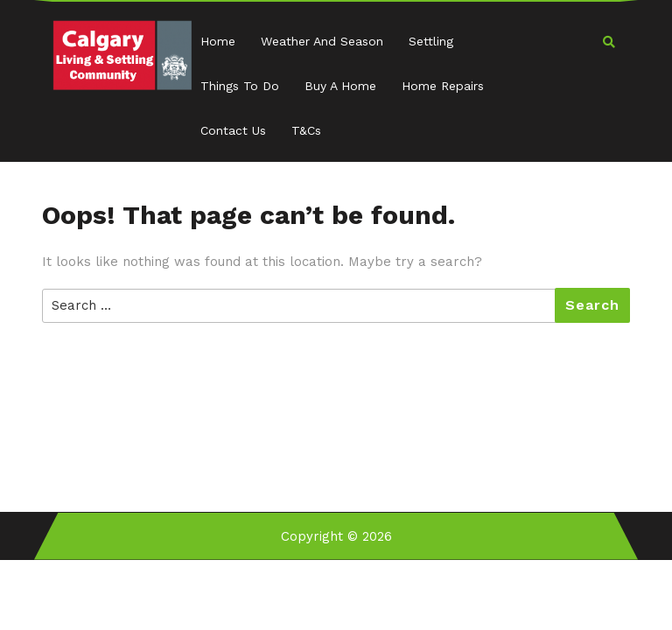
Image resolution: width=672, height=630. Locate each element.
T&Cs (306, 130)
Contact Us (233, 130)
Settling (431, 41)
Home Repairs (443, 86)
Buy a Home (340, 86)
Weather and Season (322, 41)
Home (218, 41)
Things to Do (240, 86)
